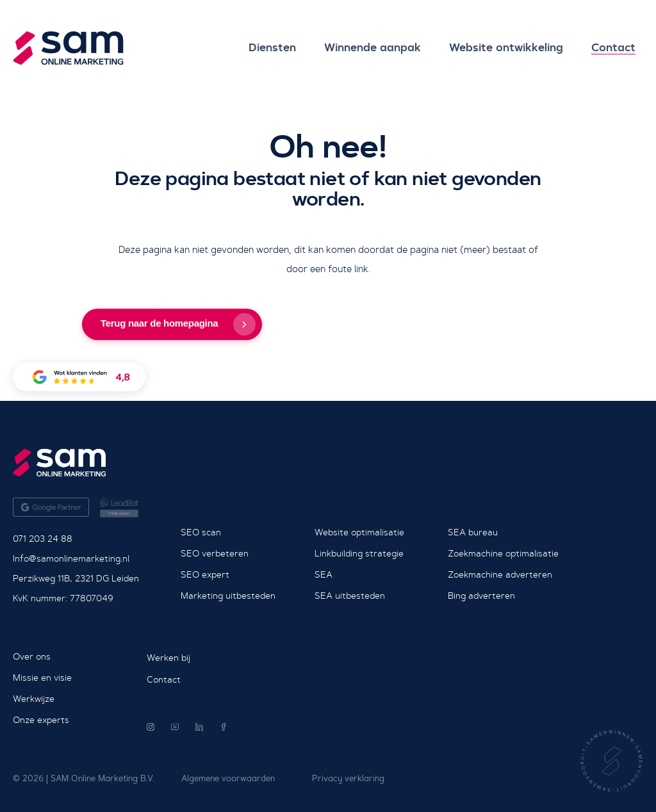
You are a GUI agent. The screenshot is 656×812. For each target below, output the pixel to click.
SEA (324, 574)
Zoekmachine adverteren (500, 574)
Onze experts (41, 720)
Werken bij (168, 658)
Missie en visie (42, 678)
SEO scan (201, 532)
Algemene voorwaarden (228, 778)
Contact (611, 48)
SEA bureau (473, 532)
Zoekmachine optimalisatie (503, 553)
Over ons (32, 656)
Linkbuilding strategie (359, 553)
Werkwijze (34, 699)
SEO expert (205, 574)
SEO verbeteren (215, 553)
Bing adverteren (481, 596)
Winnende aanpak (363, 48)
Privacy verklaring (348, 778)
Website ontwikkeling (500, 48)
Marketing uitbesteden (228, 596)
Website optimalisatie (359, 532)
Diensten (259, 48)
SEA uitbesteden (350, 596)
